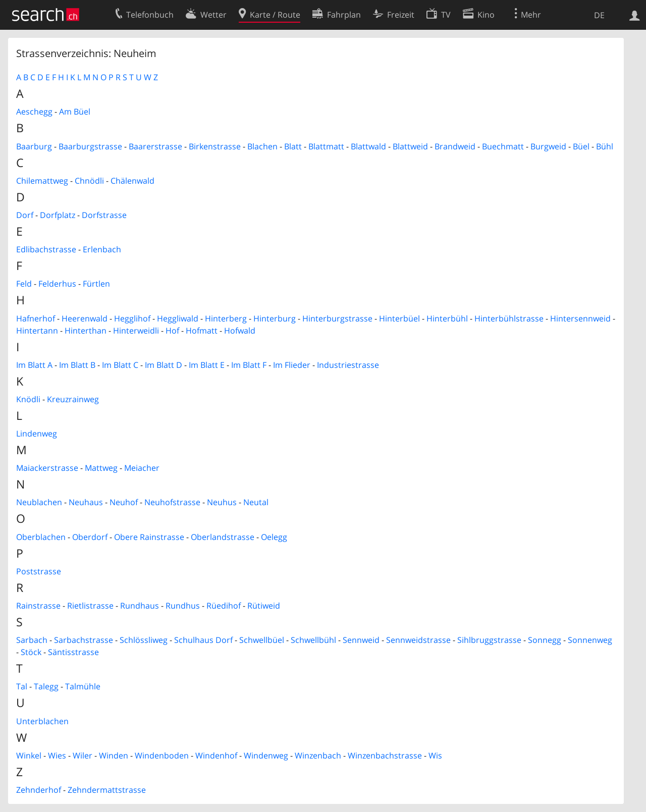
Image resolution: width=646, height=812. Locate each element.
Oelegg (274, 537)
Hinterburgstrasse (337, 318)
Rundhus (183, 606)
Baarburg (34, 146)
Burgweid (548, 146)
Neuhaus (86, 502)
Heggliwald (178, 318)
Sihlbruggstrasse (489, 640)
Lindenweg (37, 434)
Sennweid (361, 640)
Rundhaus (140, 606)
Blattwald (368, 146)
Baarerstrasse (155, 146)
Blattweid (410, 146)
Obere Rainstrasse (149, 537)
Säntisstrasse (73, 652)
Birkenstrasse (215, 146)
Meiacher (142, 468)
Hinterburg (275, 318)
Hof (172, 331)
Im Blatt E (207, 365)
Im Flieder (292, 365)
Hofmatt (202, 331)
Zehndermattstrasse (107, 790)
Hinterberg (226, 318)
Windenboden (162, 755)
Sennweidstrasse (418, 640)
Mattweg (101, 468)
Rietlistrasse (90, 606)
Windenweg (266, 755)
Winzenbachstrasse (385, 755)
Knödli (28, 399)
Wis (435, 755)
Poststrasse (39, 571)
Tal (22, 686)
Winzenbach (318, 755)
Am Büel (75, 112)
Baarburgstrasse (90, 146)
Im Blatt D (164, 365)
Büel (581, 146)
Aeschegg (34, 112)
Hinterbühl (447, 318)
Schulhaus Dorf (203, 640)
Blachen (262, 146)
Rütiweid (264, 606)
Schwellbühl (313, 640)
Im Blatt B (77, 365)
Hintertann (37, 331)
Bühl (605, 146)
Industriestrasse (348, 365)
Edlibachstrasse (46, 249)
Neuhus (222, 502)
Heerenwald (85, 318)
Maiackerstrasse (47, 468)
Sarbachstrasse (84, 640)
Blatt (293, 146)
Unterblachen (42, 721)
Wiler (83, 755)
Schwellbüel (262, 640)
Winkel (29, 755)
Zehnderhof (39, 790)
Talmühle (83, 686)
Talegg (46, 686)
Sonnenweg (590, 640)
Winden (114, 755)
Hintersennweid (580, 318)
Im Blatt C (120, 365)
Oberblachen (41, 537)
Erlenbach (102, 249)
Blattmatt (326, 146)
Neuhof (124, 502)
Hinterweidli (136, 331)
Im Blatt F (249, 365)
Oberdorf (90, 537)
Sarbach (32, 640)
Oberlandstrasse (223, 537)
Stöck (31, 652)
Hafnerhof (36, 318)
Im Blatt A (34, 365)
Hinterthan (86, 331)
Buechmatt (503, 146)
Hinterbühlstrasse (509, 318)
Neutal (256, 502)
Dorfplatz (58, 215)
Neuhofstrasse (172, 502)
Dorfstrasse (104, 215)
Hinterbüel (399, 318)
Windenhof (216, 755)
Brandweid (455, 146)
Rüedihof (224, 606)
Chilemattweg (42, 181)
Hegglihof (132, 318)
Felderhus (57, 284)
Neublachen (39, 502)
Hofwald (240, 331)
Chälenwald (132, 181)
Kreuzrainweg (73, 399)
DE (599, 15)
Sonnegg (545, 640)
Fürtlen (96, 284)
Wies (57, 755)
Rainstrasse (38, 606)
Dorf (25, 215)
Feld (24, 284)
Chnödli (89, 181)
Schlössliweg (144, 640)
